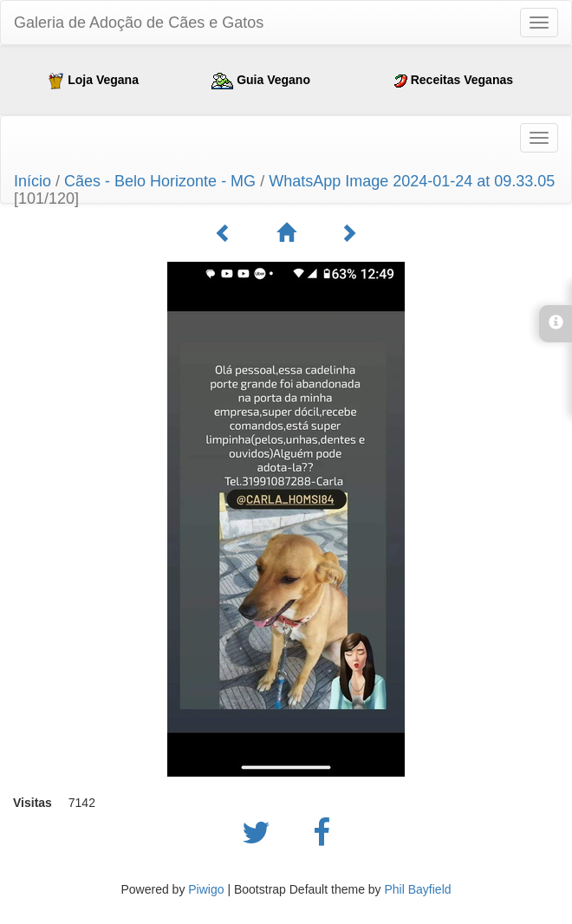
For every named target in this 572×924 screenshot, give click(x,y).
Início (32, 181)
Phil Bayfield (417, 889)
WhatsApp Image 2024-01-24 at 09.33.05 (412, 181)
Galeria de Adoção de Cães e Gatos (139, 23)
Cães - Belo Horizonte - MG (160, 181)
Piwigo (206, 889)
